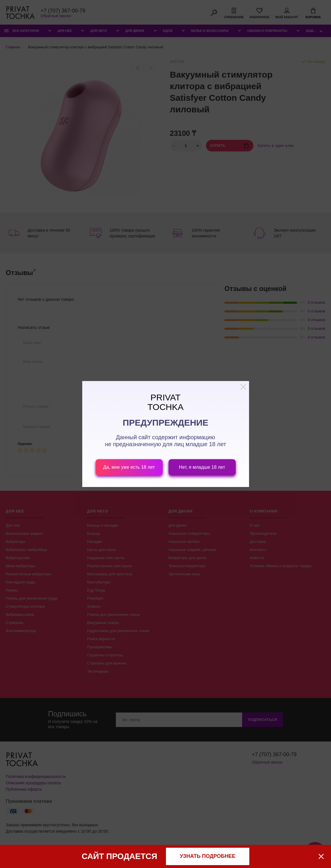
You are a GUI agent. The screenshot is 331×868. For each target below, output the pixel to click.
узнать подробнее (208, 856)
